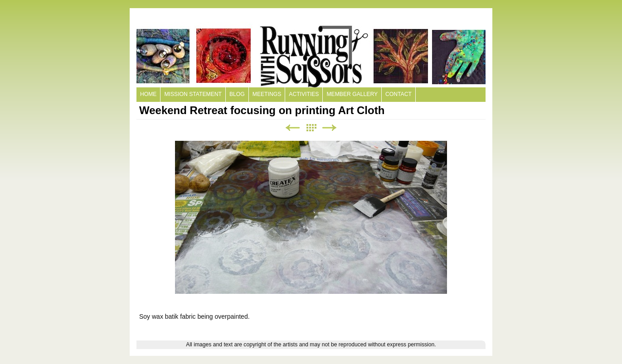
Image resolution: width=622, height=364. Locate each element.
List (311, 128)
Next (330, 128)
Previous (292, 128)
